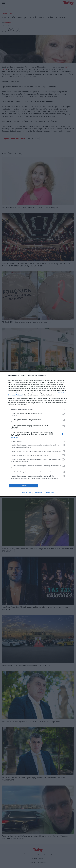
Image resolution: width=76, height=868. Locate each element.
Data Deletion (27, 493)
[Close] (72, 375)
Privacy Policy (49, 493)
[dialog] (38, 434)
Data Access (38, 493)
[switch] (63, 414)
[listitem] (38, 409)
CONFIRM (23, 486)
